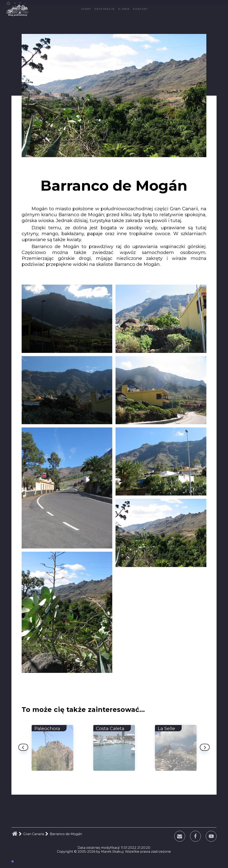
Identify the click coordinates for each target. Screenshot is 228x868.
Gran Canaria (34, 834)
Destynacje (105, 9)
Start (86, 9)
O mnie (124, 9)
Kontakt (141, 9)
